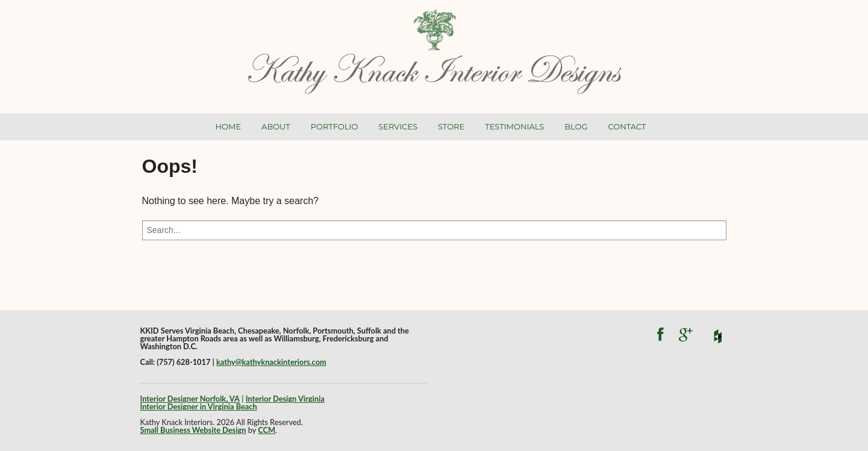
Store (451, 126)
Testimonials (514, 126)
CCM (267, 430)
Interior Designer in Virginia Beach (199, 406)
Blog (576, 126)
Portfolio (334, 126)
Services (398, 126)
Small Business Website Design (193, 430)
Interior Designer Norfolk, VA (190, 399)
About (276, 126)
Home (229, 126)
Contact (627, 126)
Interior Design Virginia (285, 399)
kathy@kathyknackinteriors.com (271, 362)
